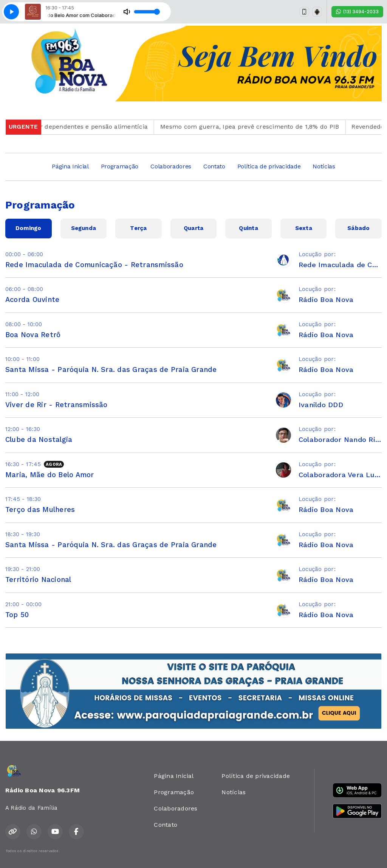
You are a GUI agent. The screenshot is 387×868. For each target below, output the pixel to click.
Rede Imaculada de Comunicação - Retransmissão (94, 265)
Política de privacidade (269, 166)
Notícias (324, 166)
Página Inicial (70, 166)
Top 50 (17, 615)
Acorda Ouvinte (32, 299)
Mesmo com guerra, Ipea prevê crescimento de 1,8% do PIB (258, 127)
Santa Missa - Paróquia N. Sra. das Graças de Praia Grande (111, 369)
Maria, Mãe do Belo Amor (50, 475)
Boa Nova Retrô (33, 335)
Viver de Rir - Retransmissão (57, 405)
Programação (120, 166)
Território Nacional (38, 579)
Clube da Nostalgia (39, 439)
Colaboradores (171, 166)
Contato (214, 166)
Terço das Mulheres (40, 509)
